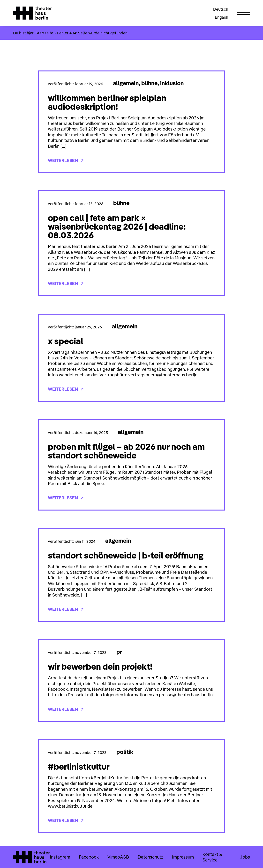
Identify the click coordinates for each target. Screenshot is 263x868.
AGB (124, 857)
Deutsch (221, 9)
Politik (125, 752)
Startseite (44, 33)
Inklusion (172, 83)
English (222, 17)
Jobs (245, 857)
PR (119, 652)
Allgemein (126, 83)
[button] (243, 13)
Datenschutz (150, 857)
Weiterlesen (66, 160)
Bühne (149, 83)
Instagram (60, 857)
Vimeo (114, 857)
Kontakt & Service (212, 857)
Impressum (183, 857)
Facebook (89, 857)
